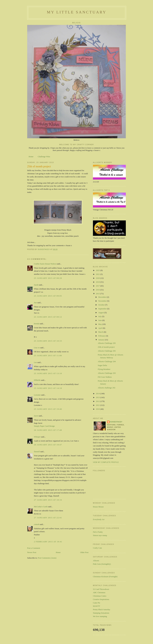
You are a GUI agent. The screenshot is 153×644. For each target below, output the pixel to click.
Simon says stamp (100, 535)
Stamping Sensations (101, 613)
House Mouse (98, 507)
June (100, 320)
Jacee (36, 416)
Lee (35, 362)
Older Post (84, 552)
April (101, 328)
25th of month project (106, 347)
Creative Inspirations (101, 599)
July (100, 316)
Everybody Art (99, 519)
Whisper (37, 437)
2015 (98, 294)
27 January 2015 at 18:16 (48, 500)
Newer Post (32, 552)
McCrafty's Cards (41, 507)
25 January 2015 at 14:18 (48, 388)
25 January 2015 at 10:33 (48, 341)
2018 (98, 282)
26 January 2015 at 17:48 (48, 430)
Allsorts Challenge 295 (107, 343)
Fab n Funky (98, 532)
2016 (98, 290)
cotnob (37, 524)
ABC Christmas (99, 592)
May (100, 324)
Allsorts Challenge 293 (107, 373)
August (101, 313)
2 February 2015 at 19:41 (48, 542)
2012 (98, 401)
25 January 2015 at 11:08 (48, 355)
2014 (98, 394)
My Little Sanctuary (77, 12)
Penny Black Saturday (102, 609)
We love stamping (100, 616)
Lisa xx (37, 348)
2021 (98, 274)
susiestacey (116, 422)
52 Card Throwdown (101, 589)
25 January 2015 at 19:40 (48, 409)
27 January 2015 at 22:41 (48, 518)
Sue (35, 303)
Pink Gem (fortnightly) (102, 564)
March (101, 332)
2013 (98, 397)
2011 (98, 405)
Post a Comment (34, 548)
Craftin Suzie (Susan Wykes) (45, 264)
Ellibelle (37, 380)
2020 (98, 278)
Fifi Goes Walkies (105, 377)
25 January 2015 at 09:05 (48, 296)
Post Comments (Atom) (47, 558)
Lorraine (37, 395)
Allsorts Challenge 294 (107, 361)
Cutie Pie (97, 603)
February (102, 336)
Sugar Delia (102, 365)
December (103, 297)
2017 (98, 286)
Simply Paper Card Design (44, 426)
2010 (98, 409)
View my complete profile (106, 462)
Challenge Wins (44, 157)
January (102, 340)
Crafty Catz (97, 548)
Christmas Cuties (100, 596)
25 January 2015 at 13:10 (48, 373)
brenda (37, 324)
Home (31, 157)
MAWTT (97, 606)
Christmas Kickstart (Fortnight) (105, 577)
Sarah (36, 285)
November (103, 301)
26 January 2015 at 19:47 (48, 445)
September (103, 309)
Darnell (37, 452)
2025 (98, 270)
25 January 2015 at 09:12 (48, 317)
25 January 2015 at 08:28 (48, 278)
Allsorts (96, 561)
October (102, 305)
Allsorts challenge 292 (106, 388)
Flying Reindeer (104, 369)
